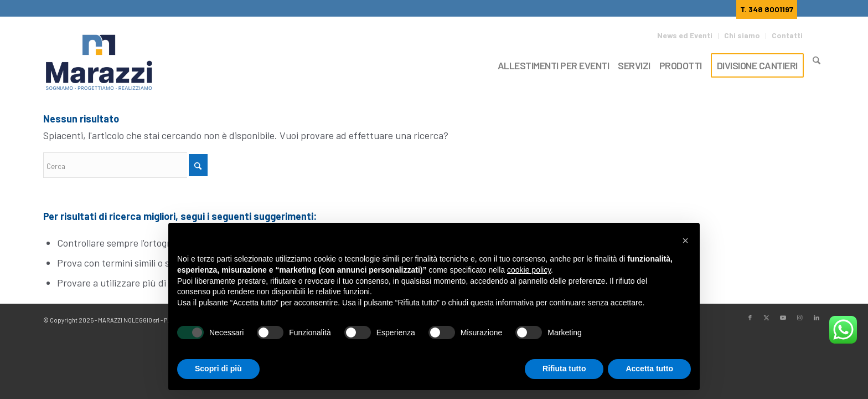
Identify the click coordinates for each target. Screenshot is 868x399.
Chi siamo (742, 35)
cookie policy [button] (529, 270)
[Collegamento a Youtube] (783, 318)
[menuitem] (688, 36)
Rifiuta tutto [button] (564, 369)
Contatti (787, 35)
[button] (685, 241)
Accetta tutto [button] (649, 369)
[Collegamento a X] (767, 318)
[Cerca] (817, 64)
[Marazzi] (100, 63)
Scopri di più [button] (218, 369)
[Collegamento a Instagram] (800, 318)
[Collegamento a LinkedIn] (817, 318)
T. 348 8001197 (767, 9)
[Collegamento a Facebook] (750, 318)
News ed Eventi (685, 35)
